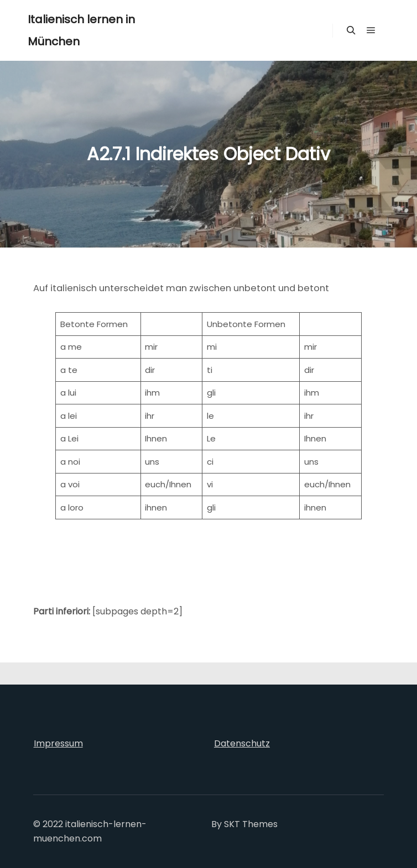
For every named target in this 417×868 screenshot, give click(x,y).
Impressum (58, 743)
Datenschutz (242, 743)
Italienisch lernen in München (81, 30)
